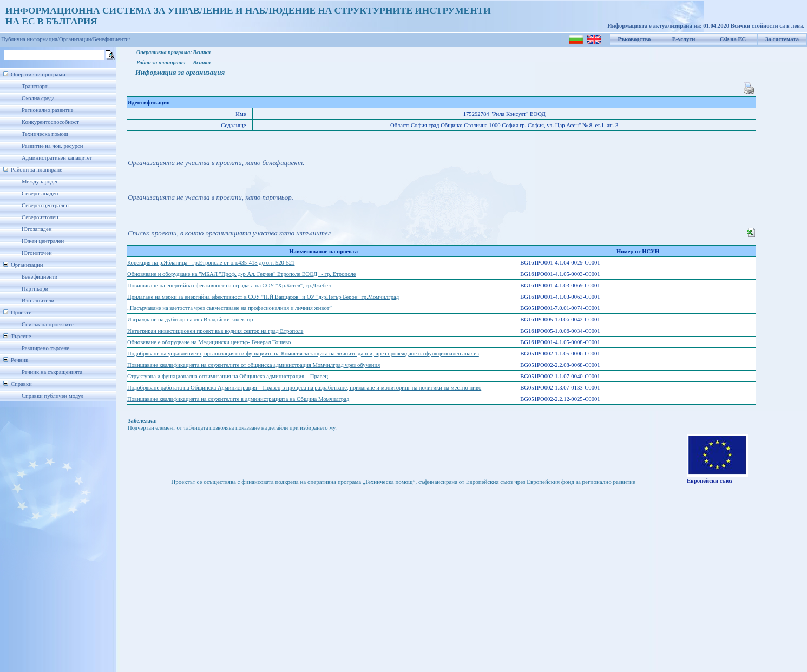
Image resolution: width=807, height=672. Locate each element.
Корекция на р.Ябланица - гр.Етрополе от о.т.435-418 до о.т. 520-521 (211, 263)
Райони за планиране (37, 170)
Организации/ (76, 39)
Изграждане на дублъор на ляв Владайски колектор (190, 319)
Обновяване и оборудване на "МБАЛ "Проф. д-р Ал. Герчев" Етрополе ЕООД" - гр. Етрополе (241, 274)
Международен (40, 182)
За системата (782, 39)
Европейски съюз (710, 481)
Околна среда (38, 98)
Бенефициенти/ (112, 39)
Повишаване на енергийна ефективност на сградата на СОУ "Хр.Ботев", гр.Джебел (229, 285)
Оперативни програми (38, 74)
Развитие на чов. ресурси (53, 146)
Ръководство (635, 39)
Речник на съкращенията (52, 372)
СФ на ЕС (733, 39)
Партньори (35, 289)
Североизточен (40, 217)
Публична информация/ (30, 39)
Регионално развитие (48, 110)
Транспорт (34, 86)
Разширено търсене (45, 348)
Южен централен (43, 241)
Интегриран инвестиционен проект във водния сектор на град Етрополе (215, 331)
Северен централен (45, 205)
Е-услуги (684, 39)
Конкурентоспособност (50, 122)
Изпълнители (38, 301)
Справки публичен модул (53, 396)
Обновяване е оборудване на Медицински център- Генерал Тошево (209, 342)
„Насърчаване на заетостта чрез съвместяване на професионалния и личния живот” (229, 308)
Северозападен (40, 193)
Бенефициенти (40, 277)
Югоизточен (37, 253)
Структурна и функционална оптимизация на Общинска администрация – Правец (228, 376)
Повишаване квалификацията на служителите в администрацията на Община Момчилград (238, 399)
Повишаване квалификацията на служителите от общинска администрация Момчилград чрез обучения (254, 365)
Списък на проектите (48, 324)
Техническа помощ (45, 134)
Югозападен (37, 229)
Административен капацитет (57, 158)
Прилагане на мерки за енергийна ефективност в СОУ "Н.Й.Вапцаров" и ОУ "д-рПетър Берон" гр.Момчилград (263, 297)
